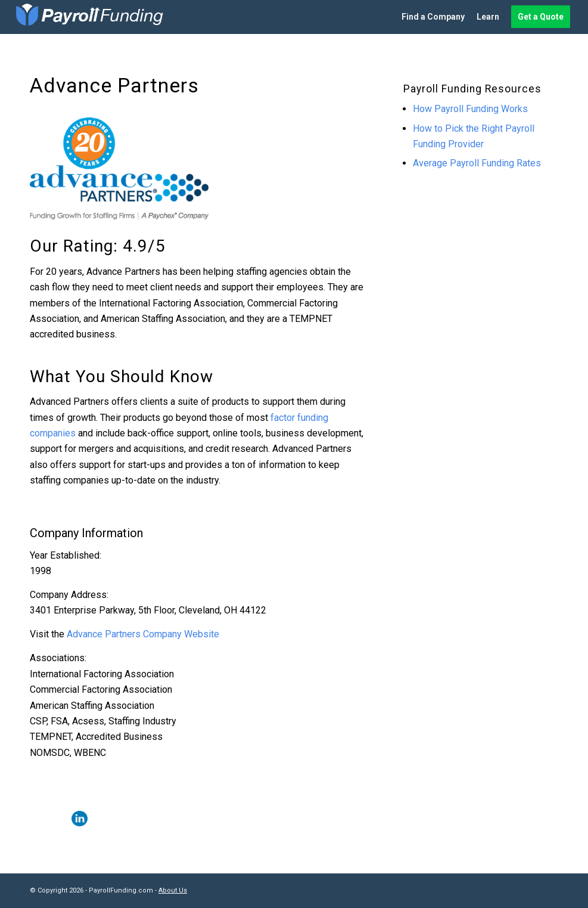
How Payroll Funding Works (470, 109)
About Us (173, 890)
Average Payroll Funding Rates (477, 163)
